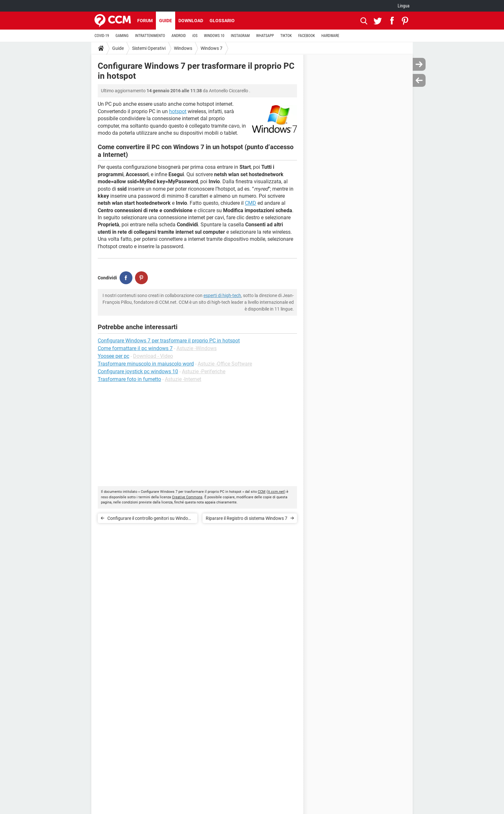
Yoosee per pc (113, 356)
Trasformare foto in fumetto (129, 379)
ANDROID (179, 36)
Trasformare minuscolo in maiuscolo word (146, 364)
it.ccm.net (276, 492)
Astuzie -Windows (197, 348)
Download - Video (153, 356)
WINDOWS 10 (214, 36)
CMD (251, 203)
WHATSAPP (265, 36)
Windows (183, 48)
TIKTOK (286, 36)
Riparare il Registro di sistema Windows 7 (247, 518)
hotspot (178, 111)
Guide (166, 21)
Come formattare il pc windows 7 (135, 348)
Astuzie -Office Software (225, 364)
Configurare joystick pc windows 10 (138, 371)
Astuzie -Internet (183, 379)
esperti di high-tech (222, 295)
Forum (145, 21)
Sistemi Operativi (149, 48)
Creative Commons (187, 497)
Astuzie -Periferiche (204, 371)
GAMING (122, 36)
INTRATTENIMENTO (150, 36)
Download (191, 21)
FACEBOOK (307, 36)
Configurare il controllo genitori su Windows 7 (151, 519)
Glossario (222, 21)
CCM (262, 492)
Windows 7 (212, 48)
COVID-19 (102, 36)
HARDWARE (330, 36)
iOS (195, 36)
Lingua (404, 6)
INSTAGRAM (240, 36)
